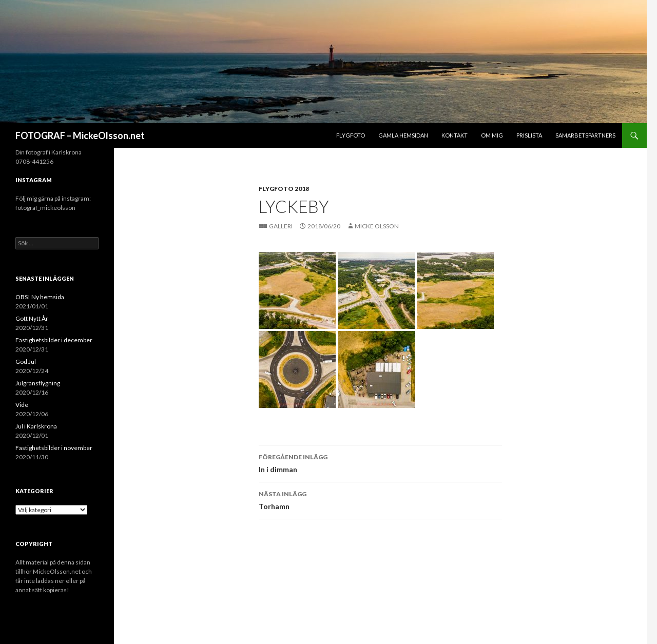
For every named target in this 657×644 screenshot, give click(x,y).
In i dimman (380, 462)
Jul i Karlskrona (36, 426)
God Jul (26, 362)
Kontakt (455, 135)
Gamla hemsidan (403, 135)
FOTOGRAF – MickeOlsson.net (80, 135)
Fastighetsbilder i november (54, 448)
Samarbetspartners (585, 135)
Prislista (529, 135)
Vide (22, 405)
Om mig (492, 135)
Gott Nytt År (32, 318)
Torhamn (380, 499)
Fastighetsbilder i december (54, 340)
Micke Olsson (377, 226)
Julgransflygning (38, 383)
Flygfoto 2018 (284, 189)
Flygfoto (351, 135)
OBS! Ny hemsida (40, 297)
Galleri (281, 226)
